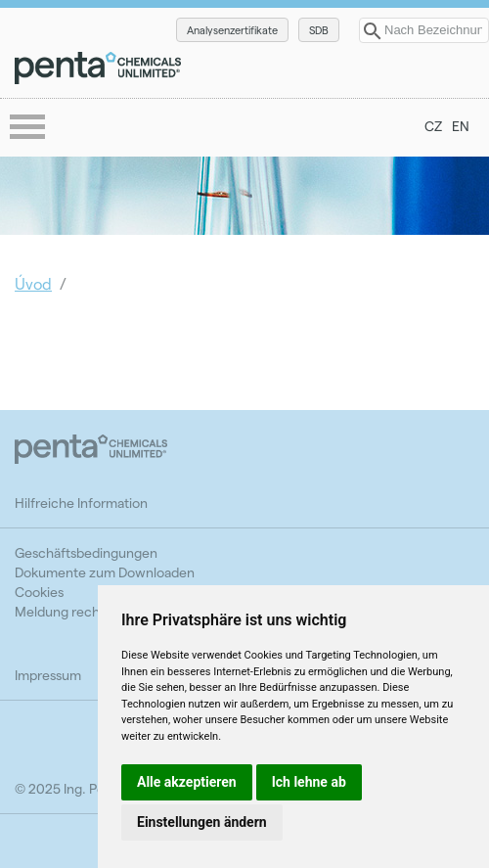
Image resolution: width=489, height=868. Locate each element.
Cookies (39, 592)
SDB (319, 30)
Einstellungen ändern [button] (202, 822)
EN (461, 126)
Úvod (33, 283)
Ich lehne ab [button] (309, 782)
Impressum (48, 675)
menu (29, 128)
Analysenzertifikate (232, 30)
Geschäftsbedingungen (86, 552)
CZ (433, 126)
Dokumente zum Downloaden (105, 572)
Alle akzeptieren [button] (187, 782)
